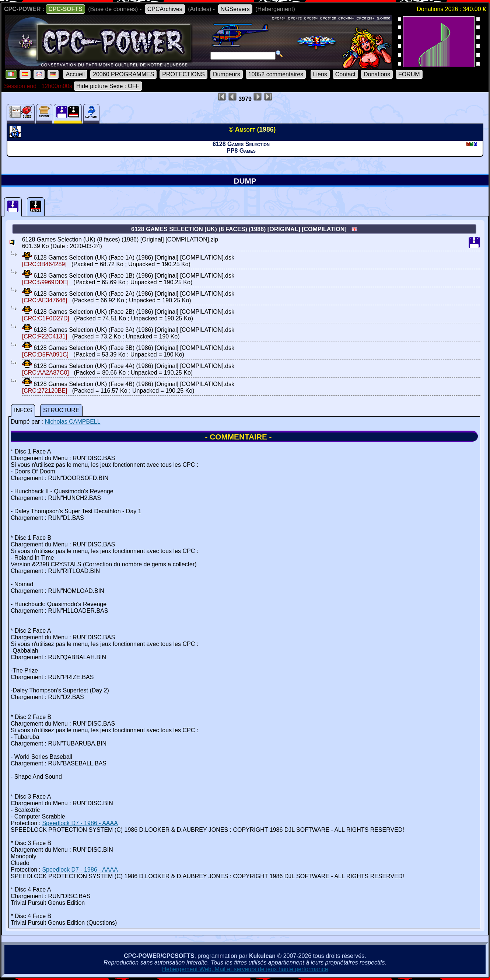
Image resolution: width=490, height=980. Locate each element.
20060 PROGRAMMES (123, 74)
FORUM (409, 74)
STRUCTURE (61, 410)
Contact (345, 74)
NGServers (235, 9)
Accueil (75, 74)
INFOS (23, 410)
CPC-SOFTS (65, 9)
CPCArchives (165, 9)
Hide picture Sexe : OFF (108, 86)
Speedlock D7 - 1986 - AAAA (80, 823)
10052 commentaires (276, 74)
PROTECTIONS (183, 74)
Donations (377, 74)
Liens (320, 74)
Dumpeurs (227, 74)
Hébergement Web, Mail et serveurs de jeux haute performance (245, 969)
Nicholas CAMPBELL (72, 422)
